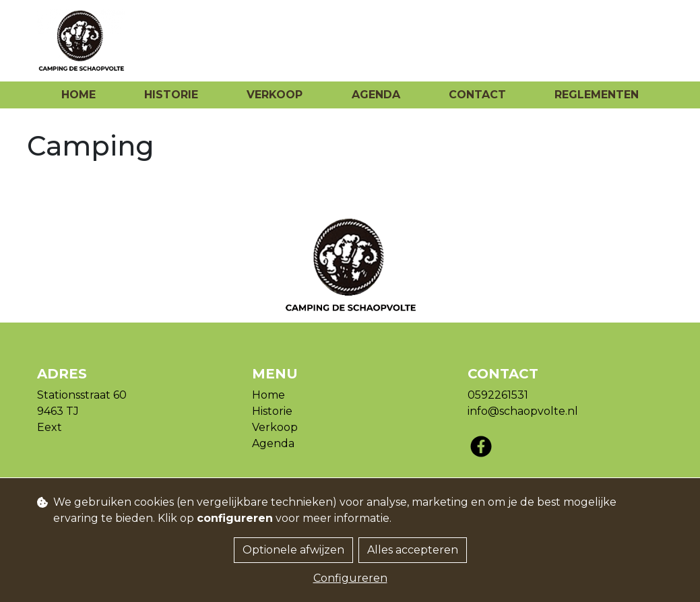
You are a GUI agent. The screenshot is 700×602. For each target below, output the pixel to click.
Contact (477, 95)
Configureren (350, 578)
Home (78, 95)
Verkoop (275, 95)
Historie (171, 95)
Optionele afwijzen (293, 550)
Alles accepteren (413, 550)
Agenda (376, 95)
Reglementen (597, 95)
